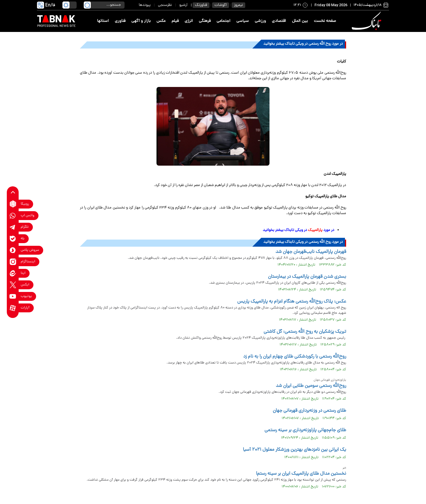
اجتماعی (224, 21)
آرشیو (183, 5)
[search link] (87, 5)
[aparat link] (13, 308)
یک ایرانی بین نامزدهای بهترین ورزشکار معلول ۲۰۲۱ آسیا (295, 450)
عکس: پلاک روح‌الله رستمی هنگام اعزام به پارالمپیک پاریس (292, 302)
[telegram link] (13, 227)
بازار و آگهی (141, 21)
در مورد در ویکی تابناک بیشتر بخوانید (298, 230)
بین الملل (300, 21)
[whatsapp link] (13, 215)
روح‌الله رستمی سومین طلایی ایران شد (311, 386)
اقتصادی (279, 21)
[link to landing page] (367, 21)
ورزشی (260, 21)
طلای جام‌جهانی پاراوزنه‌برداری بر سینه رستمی (305, 430)
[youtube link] (13, 296)
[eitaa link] (13, 273)
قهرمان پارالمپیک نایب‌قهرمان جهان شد (311, 252)
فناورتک (201, 5)
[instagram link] (13, 262)
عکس (161, 21)
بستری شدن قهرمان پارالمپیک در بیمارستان (307, 277)
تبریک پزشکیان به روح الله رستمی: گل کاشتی (305, 332)
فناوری (120, 21)
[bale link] (13, 239)
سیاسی (243, 21)
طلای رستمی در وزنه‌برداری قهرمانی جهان (309, 411)
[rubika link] (13, 204)
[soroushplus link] (13, 250)
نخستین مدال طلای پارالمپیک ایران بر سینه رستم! (301, 474)
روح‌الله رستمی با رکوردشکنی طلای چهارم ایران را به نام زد (295, 357)
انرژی (189, 21)
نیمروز (238, 5)
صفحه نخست (325, 21)
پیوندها (145, 5)
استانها (103, 21)
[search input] (104, 5)
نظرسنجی (165, 5)
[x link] (13, 285)
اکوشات (221, 5)
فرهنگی (205, 21)
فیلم (175, 21)
